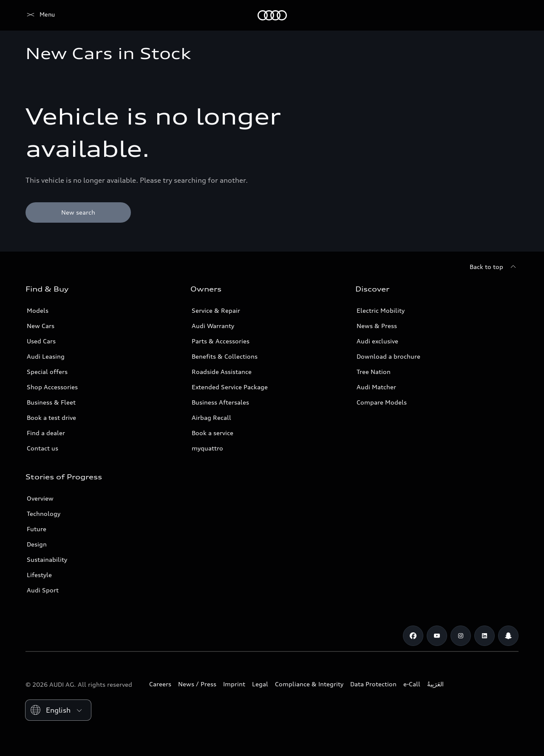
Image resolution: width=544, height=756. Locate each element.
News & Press (377, 326)
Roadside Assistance (222, 372)
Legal (260, 684)
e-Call (412, 684)
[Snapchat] (508, 636)
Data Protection (373, 684)
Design (37, 544)
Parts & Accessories (221, 341)
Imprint (234, 684)
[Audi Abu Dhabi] (40, 15)
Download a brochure (388, 356)
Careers (160, 684)
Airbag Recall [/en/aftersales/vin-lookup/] (211, 418)
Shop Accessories (52, 387)
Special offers (47, 372)
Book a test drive (51, 418)
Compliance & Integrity (309, 684)
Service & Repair (216, 310)
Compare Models (382, 402)
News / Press (197, 684)
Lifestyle (39, 575)
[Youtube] (437, 636)
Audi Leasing (46, 356)
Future (37, 529)
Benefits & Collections (225, 356)
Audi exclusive (377, 341)
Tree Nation (374, 372)
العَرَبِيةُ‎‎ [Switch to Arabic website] (435, 684)
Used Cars (41, 341)
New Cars (41, 326)
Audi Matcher (376, 387)
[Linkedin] (484, 636)
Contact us (42, 448)
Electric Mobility (381, 310)
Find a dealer (46, 433)
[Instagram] (461, 636)
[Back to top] (494, 267)
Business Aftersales (220, 402)
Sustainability (47, 559)
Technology (44, 514)
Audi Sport (43, 590)
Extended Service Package (230, 387)
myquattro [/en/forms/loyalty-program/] (207, 448)
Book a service (212, 433)
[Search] (508, 15)
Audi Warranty (213, 326)
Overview (40, 498)
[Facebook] (413, 636)
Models (38, 310)
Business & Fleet (51, 402)
